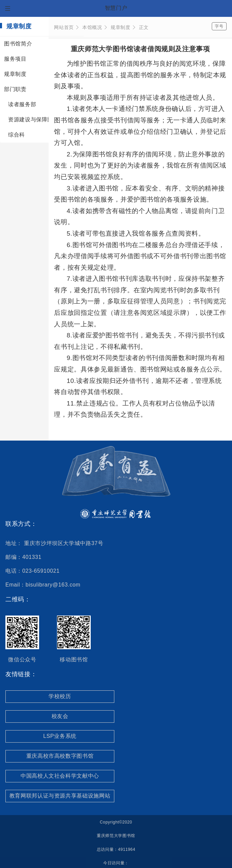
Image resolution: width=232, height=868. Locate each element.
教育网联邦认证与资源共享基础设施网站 (60, 796)
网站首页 (67, 27)
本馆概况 (95, 27)
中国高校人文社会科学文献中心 (60, 776)
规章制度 (15, 74)
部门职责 (15, 89)
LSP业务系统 (60, 736)
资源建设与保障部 (31, 119)
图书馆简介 (18, 44)
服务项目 (15, 59)
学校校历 (60, 696)
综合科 (17, 135)
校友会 (60, 716)
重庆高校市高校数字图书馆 (60, 756)
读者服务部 (22, 104)
